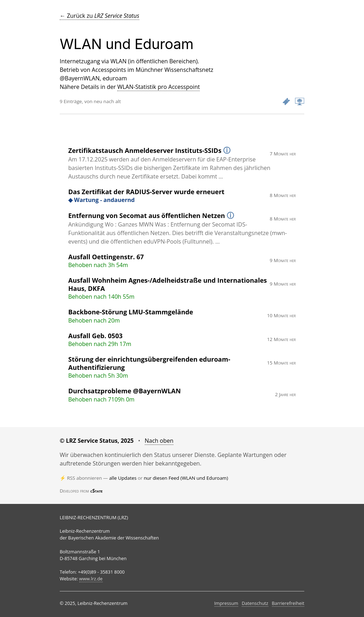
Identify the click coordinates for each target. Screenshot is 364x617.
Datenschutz (255, 603)
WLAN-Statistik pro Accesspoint (159, 87)
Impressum (226, 603)
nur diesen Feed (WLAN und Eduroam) (186, 478)
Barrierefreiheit (288, 603)
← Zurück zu (100, 16)
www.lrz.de (91, 579)
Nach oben (159, 441)
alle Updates (123, 478)
